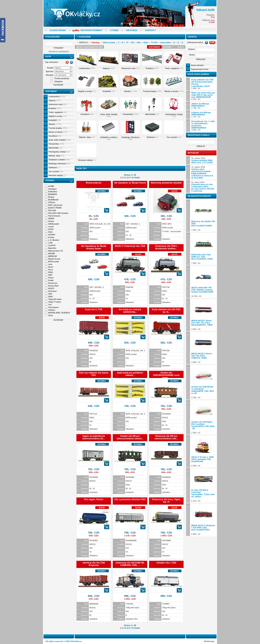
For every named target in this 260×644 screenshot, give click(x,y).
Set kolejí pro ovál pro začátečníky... (130, 311)
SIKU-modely (109, 43)
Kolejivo (55, 108)
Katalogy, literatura (59, 164)
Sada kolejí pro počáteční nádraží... (130, 374)
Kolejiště (55, 120)
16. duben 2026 (202, 160)
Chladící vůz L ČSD (166, 563)
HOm (146, 43)
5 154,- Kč (203, 486)
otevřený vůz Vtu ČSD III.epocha (94, 564)
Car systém (56, 171)
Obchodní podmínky (91, 30)
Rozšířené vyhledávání (59, 51)
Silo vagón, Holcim (94, 499)
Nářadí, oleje (56, 156)
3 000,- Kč (203, 126)
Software (54, 168)
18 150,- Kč (203, 282)
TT (127, 43)
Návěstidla (56, 148)
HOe (139, 43)
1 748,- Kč (200, 106)
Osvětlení (55, 136)
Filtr (48, 57)
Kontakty (150, 30)
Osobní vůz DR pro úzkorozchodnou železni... (130, 437)
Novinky (169, 47)
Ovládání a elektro (59, 160)
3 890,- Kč (203, 348)
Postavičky (56, 144)
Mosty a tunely (58, 132)
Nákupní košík (206, 10)
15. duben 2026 (202, 172)
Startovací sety (58, 104)
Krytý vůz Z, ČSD (94, 309)
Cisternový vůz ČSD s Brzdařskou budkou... (166, 247)
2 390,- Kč (203, 382)
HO (133, 43)
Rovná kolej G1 (94, 183)
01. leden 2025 (203, 187)
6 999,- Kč (203, 451)
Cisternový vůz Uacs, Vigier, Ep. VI (166, 501)
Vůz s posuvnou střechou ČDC (130, 499)
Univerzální (166, 43)
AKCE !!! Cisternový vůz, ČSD (130, 246)
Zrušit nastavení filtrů (89, 47)
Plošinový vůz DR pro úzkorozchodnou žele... (166, 437)
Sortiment (51, 91)
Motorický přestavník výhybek (166, 183)
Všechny (96, 43)
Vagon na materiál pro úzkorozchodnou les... (94, 437)
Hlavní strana (58, 30)
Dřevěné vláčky (57, 175)
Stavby (55, 124)
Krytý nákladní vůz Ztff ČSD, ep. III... (166, 311)
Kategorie (85, 37)
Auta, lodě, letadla (60, 140)
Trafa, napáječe (58, 112)
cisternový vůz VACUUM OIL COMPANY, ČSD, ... (130, 564)
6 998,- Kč (203, 520)
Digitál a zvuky (57, 116)
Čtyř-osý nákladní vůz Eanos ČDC (94, 374)
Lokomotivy (57, 97)
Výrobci (50, 180)
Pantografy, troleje (59, 152)
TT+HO (154, 43)
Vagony (55, 100)
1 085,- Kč (202, 84)
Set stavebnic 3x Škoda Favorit (130, 183)
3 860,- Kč (203, 315)
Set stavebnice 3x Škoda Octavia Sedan (94, 247)
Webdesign (209, 641)
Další (137, 178)
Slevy (181, 47)
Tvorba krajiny (58, 128)
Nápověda (132, 30)
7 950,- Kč (203, 216)
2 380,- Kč (203, 417)
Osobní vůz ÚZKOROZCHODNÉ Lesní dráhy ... (166, 375)
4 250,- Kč (203, 96)
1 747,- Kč (201, 115)
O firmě (114, 30)
